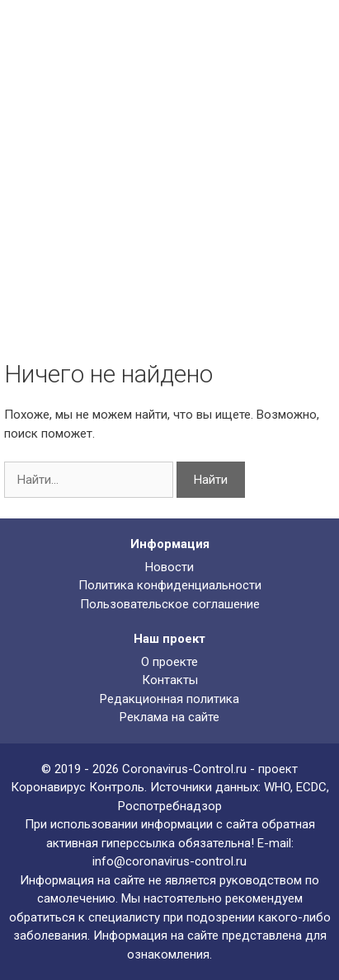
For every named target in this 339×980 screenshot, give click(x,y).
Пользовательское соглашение (170, 604)
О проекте (169, 662)
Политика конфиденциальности (170, 585)
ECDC (311, 787)
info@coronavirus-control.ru (169, 861)
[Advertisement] (169, 198)
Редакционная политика (169, 699)
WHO (277, 787)
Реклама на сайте (169, 717)
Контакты (170, 680)
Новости (169, 567)
